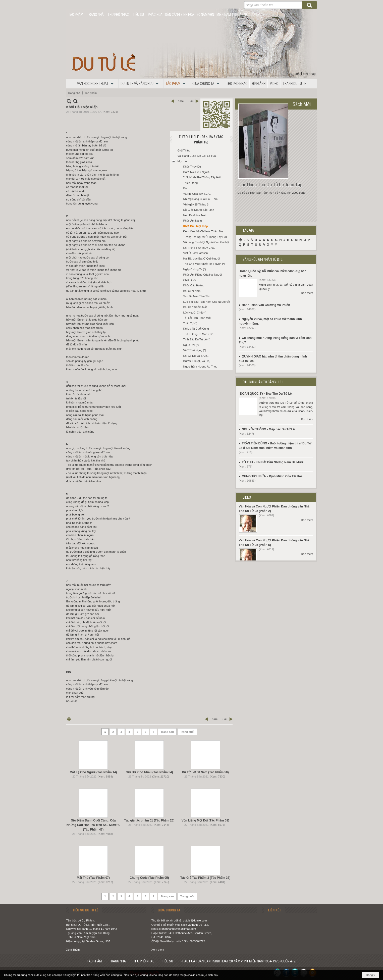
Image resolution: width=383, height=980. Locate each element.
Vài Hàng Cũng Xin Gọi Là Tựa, (197, 156)
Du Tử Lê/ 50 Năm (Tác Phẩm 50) (205, 772)
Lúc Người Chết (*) (195, 313)
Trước (180, 101)
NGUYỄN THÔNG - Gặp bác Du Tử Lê (268, 429)
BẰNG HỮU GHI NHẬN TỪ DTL (263, 259)
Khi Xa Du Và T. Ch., (196, 356)
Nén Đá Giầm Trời (195, 215)
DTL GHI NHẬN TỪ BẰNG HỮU (263, 382)
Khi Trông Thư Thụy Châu (199, 248)
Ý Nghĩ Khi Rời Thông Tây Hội (202, 177)
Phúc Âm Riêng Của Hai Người (203, 275)
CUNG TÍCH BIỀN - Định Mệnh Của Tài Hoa (272, 476)
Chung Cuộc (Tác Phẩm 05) (149, 878)
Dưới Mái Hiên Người (196, 172)
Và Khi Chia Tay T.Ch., (197, 194)
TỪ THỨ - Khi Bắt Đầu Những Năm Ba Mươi (273, 462)
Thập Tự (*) (190, 323)
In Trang (69, 719)
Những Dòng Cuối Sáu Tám (201, 199)
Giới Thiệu (184, 150)
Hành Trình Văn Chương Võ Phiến (266, 305)
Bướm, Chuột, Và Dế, (197, 361)
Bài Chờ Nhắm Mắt (195, 307)
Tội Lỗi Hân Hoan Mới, (197, 318)
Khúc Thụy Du (192, 167)
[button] (97, 83)
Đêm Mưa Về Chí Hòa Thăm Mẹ (203, 231)
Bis (185, 188)
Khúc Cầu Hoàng (194, 285)
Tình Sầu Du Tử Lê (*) (197, 339)
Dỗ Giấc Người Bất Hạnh (199, 210)
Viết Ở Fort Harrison (196, 253)
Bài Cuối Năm (192, 291)
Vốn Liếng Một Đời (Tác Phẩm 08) (205, 820)
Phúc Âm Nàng (193, 221)
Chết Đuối (190, 280)
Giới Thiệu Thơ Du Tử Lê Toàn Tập (270, 184)
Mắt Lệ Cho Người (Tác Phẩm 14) (93, 772)
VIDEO (247, 497)
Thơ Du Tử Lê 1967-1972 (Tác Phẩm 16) (201, 139)
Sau (191, 101)
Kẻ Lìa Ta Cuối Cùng (196, 329)
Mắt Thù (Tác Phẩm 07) (93, 878)
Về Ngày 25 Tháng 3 (196, 204)
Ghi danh (293, 74)
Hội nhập (310, 74)
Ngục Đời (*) (191, 345)
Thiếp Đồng (191, 183)
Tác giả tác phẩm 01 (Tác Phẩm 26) (149, 820)
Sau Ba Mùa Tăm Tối (196, 296)
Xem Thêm (73, 950)
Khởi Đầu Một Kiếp (196, 226)
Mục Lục (183, 161)
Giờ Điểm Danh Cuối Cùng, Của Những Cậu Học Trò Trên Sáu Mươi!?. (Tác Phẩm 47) (93, 825)
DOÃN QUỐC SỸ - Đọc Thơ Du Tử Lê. (266, 394)
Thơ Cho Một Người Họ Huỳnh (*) (204, 264)
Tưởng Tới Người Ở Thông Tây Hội (205, 237)
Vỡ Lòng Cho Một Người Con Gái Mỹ (206, 242)
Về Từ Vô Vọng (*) (195, 350)
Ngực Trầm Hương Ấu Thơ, (200, 367)
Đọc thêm (307, 293)
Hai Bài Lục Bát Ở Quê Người (202, 259)
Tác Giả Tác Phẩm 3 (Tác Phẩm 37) (205, 878)
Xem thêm (158, 950)
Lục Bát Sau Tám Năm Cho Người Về (207, 302)
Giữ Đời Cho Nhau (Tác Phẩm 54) (149, 772)
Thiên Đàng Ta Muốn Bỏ (198, 334)
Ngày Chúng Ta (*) (195, 269)
